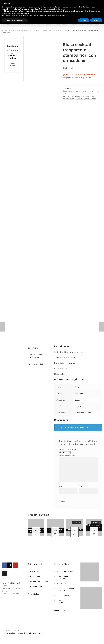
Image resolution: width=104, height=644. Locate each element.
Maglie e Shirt (47, 29)
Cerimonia (76, 95)
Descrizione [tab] (34, 347)
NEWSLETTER (36, 583)
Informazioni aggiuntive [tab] (35, 355)
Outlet (66, 93)
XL (84, 405)
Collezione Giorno (88, 95)
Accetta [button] (96, 20)
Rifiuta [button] (84, 20)
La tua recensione (67, 455)
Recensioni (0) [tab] (35, 363)
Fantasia (79, 393)
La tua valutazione (68, 449)
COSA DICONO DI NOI (39, 578)
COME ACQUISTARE (65, 568)
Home (5, 29)
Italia (78, 399)
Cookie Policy (60, 607)
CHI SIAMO (35, 568)
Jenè (77, 386)
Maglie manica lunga (59, 29)
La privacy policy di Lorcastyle (14, 630)
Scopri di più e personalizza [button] (15, 20)
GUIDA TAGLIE (63, 580)
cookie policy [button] (60, 9)
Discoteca (80, 98)
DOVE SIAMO (36, 573)
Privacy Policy (34, 590)
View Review (13, 63)
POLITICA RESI (63, 592)
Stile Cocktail (91, 98)
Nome (62, 485)
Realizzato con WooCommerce (39, 630)
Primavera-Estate (83, 412)
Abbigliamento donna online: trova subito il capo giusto (25, 29)
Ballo (69, 95)
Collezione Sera (69, 98)
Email (83, 485)
